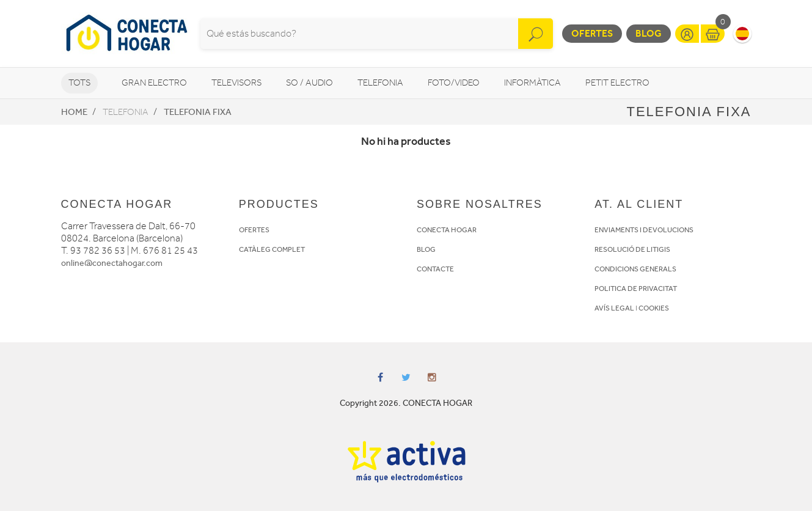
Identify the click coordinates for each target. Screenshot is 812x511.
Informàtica (532, 83)
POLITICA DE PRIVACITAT (636, 289)
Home (74, 112)
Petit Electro (617, 83)
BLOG (426, 249)
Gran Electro (154, 83)
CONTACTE (435, 269)
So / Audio (309, 83)
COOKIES (654, 308)
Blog (649, 33)
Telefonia (380, 83)
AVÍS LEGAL (614, 308)
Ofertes (592, 33)
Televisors (236, 83)
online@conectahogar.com (112, 263)
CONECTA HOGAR (447, 230)
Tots (79, 83)
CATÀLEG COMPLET (272, 249)
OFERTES (254, 230)
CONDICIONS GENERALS (635, 269)
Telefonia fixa (198, 112)
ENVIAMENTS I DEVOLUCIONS (644, 230)
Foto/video (454, 83)
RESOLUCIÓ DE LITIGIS (632, 249)
